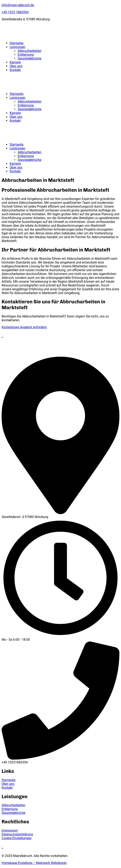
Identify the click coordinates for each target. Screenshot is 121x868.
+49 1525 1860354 (15, 12)
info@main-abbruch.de (18, 5)
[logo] (29, 36)
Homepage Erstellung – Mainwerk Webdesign (34, 863)
